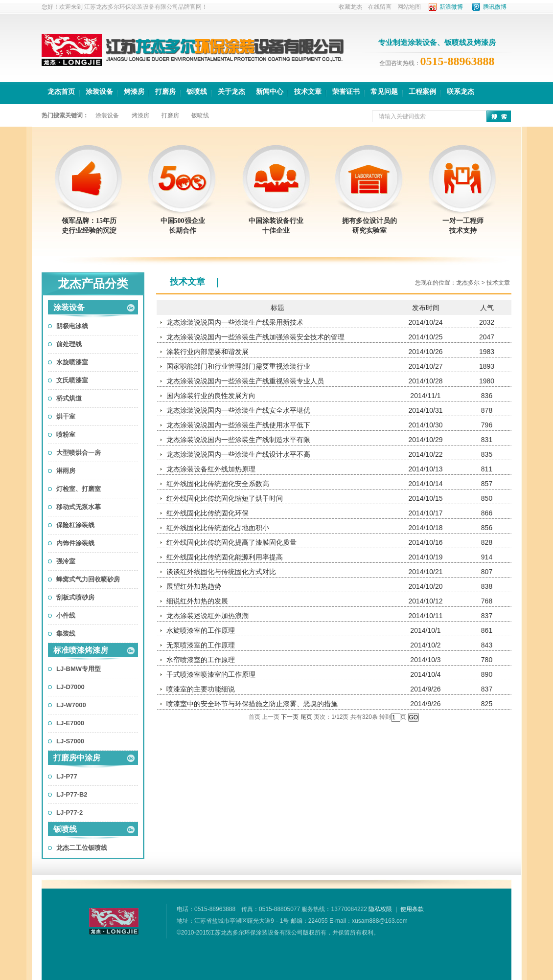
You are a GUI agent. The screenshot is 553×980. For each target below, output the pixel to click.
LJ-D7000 (70, 687)
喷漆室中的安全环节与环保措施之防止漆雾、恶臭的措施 (252, 704)
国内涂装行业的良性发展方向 (211, 396)
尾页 (306, 717)
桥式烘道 (69, 398)
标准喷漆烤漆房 (81, 650)
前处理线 (69, 344)
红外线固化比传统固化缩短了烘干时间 (225, 498)
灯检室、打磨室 (79, 489)
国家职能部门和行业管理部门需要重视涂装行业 (238, 366)
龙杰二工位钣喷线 (82, 848)
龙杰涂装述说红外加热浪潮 (207, 616)
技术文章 (187, 282)
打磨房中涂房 (77, 758)
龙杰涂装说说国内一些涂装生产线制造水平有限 (238, 440)
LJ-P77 (67, 776)
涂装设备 (69, 307)
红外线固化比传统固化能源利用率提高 (225, 557)
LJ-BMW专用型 (79, 669)
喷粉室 (66, 434)
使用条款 (412, 909)
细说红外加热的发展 (197, 601)
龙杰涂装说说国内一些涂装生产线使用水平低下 (238, 425)
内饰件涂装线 (75, 543)
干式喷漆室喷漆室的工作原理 (211, 674)
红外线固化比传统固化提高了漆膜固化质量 (231, 542)
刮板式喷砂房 (75, 597)
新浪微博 (451, 7)
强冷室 (66, 561)
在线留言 (380, 7)
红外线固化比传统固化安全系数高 (218, 484)
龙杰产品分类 (93, 284)
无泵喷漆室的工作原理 (201, 645)
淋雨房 (66, 471)
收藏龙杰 (350, 7)
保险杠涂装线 (75, 525)
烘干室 (66, 416)
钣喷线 (65, 829)
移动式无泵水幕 (79, 507)
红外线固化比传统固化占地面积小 (218, 528)
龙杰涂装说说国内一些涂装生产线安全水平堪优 (238, 410)
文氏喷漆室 (72, 380)
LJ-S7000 (70, 741)
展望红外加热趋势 (194, 586)
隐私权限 (380, 909)
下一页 (290, 717)
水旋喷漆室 (72, 362)
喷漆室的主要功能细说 (201, 689)
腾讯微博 (495, 7)
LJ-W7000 (71, 705)
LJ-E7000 (70, 723)
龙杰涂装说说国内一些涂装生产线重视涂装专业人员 (245, 381)
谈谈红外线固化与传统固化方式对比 (221, 572)
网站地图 (409, 7)
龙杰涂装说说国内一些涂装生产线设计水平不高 (238, 454)
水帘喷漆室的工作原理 (201, 660)
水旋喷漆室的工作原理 (201, 630)
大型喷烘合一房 (79, 453)
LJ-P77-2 (69, 813)
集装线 (66, 634)
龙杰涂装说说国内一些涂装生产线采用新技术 (235, 322)
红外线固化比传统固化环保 (207, 513)
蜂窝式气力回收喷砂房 (88, 579)
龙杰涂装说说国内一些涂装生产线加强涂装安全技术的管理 (255, 337)
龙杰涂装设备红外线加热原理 (211, 469)
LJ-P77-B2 (72, 794)
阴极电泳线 (72, 326)
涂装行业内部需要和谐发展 (207, 352)
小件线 (66, 615)
